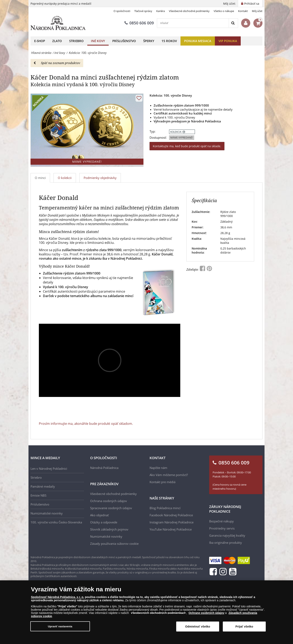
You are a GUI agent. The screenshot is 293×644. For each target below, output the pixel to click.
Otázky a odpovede (104, 522)
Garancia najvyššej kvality (227, 535)
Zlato (57, 41)
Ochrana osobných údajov (109, 501)
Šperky (149, 41)
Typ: (153, 131)
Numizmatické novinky (47, 513)
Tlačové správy (143, 11)
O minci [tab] (40, 178)
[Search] (233, 23)
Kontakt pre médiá (162, 482)
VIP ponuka (228, 41)
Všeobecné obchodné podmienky (189, 11)
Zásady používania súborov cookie (114, 544)
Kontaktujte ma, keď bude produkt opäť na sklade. (187, 146)
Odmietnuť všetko (198, 627)
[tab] (65, 178)
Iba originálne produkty (226, 543)
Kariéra (161, 11)
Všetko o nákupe (224, 11)
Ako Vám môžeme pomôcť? (169, 475)
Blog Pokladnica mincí (165, 508)
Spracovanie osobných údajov (111, 508)
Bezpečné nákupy (221, 521)
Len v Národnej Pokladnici (49, 469)
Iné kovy (98, 41)
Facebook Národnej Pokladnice (171, 515)
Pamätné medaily (43, 486)
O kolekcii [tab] (65, 178)
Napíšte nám (158, 468)
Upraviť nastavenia (60, 626)
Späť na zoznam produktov (57, 63)
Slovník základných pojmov (109, 529)
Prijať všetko (244, 627)
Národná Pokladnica (104, 468)
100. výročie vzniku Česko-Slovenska (56, 522)
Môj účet (257, 11)
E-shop (40, 41)
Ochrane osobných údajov (207, 613)
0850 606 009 (139, 23)
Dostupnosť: (158, 138)
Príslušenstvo (124, 41)
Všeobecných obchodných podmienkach (158, 613)
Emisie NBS (38, 495)
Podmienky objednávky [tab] (100, 178)
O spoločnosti (122, 11)
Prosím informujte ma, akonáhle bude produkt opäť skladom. (86, 424)
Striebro (76, 41)
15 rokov (169, 41)
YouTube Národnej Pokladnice (171, 529)
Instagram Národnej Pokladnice (172, 522)
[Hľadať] (193, 23)
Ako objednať (99, 515)
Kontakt (243, 11)
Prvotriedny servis (222, 528)
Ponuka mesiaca (198, 41)
